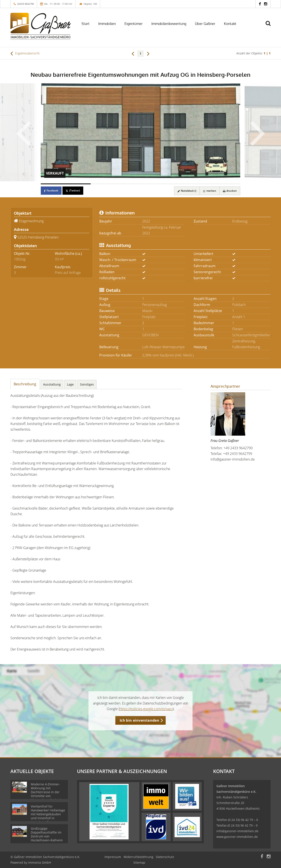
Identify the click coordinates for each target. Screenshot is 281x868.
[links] (133, 53)
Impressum (113, 857)
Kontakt (230, 24)
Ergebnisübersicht (25, 53)
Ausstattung (52, 384)
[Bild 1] (66, 184)
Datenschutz (165, 857)
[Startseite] (41, 26)
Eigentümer (134, 24)
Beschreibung (25, 384)
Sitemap (139, 862)
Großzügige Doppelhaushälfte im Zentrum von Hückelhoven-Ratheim (47, 834)
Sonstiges (87, 384)
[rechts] (148, 53)
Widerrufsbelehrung (138, 857)
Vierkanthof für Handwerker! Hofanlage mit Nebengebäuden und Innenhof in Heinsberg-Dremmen (48, 814)
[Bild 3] (165, 184)
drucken (230, 191)
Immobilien (107, 24)
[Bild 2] (116, 184)
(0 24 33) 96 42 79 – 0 (243, 820)
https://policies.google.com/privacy (146, 709)
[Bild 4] (215, 184)
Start (86, 24)
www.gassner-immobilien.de (237, 837)
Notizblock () (187, 191)
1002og (20, 259)
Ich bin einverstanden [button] (139, 720)
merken (210, 191)
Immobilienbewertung (169, 24)
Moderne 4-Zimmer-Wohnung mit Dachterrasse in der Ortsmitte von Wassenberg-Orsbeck (46, 792)
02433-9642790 (26, 4)
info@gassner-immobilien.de (233, 459)
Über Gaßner (205, 24)
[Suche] (270, 26)
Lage (70, 384)
